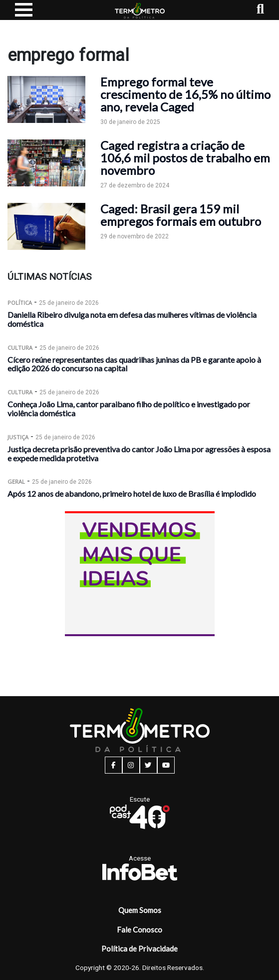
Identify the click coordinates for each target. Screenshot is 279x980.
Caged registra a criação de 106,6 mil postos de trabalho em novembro (185, 158)
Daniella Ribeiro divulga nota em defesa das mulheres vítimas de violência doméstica (132, 319)
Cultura (20, 348)
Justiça (18, 437)
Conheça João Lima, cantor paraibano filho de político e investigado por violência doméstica (129, 409)
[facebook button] (114, 765)
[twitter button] (148, 765)
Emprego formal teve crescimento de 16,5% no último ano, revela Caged (185, 94)
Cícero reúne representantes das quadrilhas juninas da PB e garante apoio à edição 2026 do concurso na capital (134, 364)
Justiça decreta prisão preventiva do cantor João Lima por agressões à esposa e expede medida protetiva (139, 454)
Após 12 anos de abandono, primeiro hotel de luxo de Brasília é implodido (132, 493)
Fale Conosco (139, 930)
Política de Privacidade (139, 949)
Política (20, 303)
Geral (16, 482)
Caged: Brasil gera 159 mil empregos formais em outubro (181, 215)
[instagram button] (131, 765)
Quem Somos (140, 910)
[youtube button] (166, 765)
